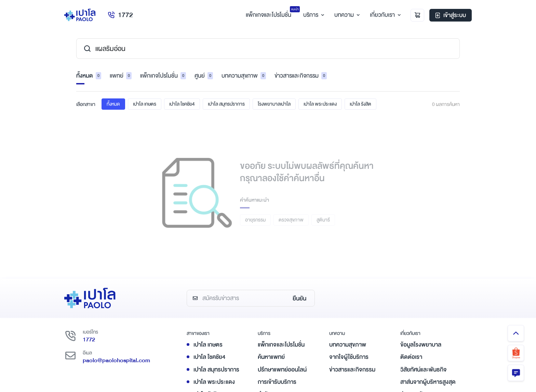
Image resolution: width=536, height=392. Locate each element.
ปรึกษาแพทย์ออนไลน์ (282, 370)
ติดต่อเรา (411, 357)
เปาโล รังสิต (360, 104)
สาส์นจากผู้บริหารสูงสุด (428, 382)
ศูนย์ (204, 76)
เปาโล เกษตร (145, 104)
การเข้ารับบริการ (277, 382)
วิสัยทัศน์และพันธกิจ (424, 370)
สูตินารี (323, 220)
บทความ (346, 15)
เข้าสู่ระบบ (451, 15)
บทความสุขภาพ (244, 76)
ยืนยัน (299, 299)
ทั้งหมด (89, 76)
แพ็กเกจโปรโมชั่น (163, 76)
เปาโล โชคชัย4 (182, 104)
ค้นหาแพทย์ (271, 357)
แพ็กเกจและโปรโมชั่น (281, 345)
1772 (120, 15)
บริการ (313, 15)
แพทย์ (121, 76)
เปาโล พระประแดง (320, 104)
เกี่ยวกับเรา (384, 15)
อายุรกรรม (255, 220)
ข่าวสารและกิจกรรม (301, 76)
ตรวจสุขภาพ (291, 220)
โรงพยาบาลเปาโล (274, 104)
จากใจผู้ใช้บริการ (349, 357)
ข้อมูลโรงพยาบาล (421, 345)
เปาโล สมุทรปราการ (226, 104)
